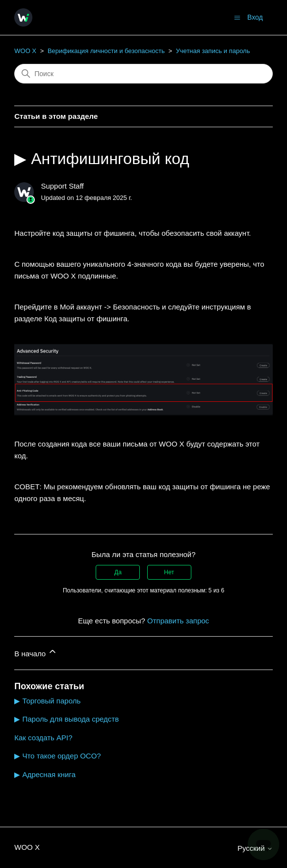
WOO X (25, 51)
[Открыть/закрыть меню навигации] (237, 17)
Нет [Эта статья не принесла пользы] (169, 572)
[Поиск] (143, 74)
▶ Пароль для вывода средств (66, 719)
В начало (36, 652)
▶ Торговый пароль (47, 701)
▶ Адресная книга (45, 774)
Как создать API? (43, 738)
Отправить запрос (178, 621)
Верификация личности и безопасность (106, 51)
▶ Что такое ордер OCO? (57, 756)
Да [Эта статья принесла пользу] (118, 572)
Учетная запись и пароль (213, 51)
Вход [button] (255, 17)
